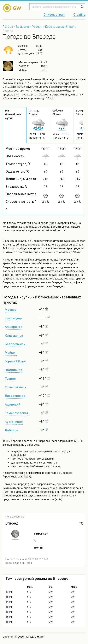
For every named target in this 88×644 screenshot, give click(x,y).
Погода (8, 27)
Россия (37, 27)
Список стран (54, 15)
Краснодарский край (60, 27)
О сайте (79, 15)
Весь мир (22, 27)
